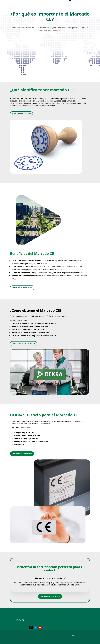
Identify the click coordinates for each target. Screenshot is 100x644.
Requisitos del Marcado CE (24, 344)
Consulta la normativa (22, 288)
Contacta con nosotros (22, 454)
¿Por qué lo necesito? (21, 114)
